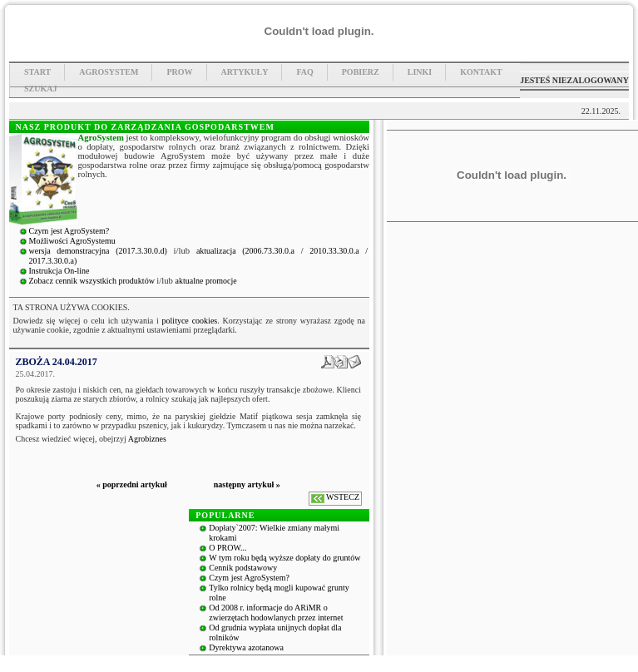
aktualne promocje (206, 281)
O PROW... (228, 548)
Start (37, 72)
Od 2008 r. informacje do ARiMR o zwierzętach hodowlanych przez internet (276, 613)
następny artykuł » (247, 484)
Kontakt (481, 72)
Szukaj (40, 89)
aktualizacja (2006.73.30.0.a (249, 251)
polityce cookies (190, 321)
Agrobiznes (147, 439)
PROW (179, 72)
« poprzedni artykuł (132, 484)
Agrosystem (109, 72)
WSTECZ (343, 497)
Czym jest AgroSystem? (69, 231)
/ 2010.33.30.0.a (334, 251)
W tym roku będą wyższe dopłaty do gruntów (284, 558)
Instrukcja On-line (59, 271)
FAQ (304, 72)
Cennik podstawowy (243, 568)
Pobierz (361, 72)
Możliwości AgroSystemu (72, 241)
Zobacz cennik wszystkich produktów (93, 281)
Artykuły (245, 72)
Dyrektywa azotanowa (246, 647)
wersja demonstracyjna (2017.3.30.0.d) (101, 251)
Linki (420, 72)
